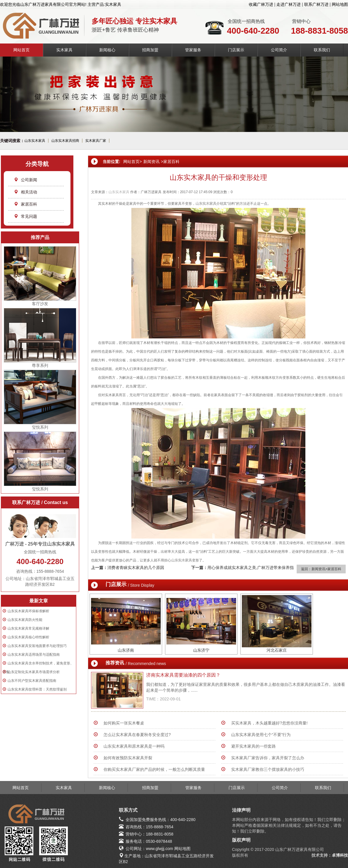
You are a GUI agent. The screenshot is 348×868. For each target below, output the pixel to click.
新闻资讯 (151, 162)
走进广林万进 (289, 4)
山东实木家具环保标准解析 (28, 611)
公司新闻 (26, 180)
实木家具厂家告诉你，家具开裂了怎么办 (268, 758)
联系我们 (322, 50)
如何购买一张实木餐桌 (124, 723)
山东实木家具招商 (65, 141)
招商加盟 (150, 50)
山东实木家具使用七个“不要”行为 (261, 735)
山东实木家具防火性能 (25, 620)
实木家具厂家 (96, 141)
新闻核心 (107, 50)
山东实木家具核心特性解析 (28, 637)
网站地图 (340, 4)
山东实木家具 (35, 141)
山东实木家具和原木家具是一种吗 (134, 746)
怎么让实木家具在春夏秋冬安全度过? (137, 735)
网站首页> (133, 162)
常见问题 (26, 216)
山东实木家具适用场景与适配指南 (34, 655)
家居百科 (26, 204)
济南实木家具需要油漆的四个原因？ (183, 675)
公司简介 (279, 50)
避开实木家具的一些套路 (253, 746)
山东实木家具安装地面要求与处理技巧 (37, 646)
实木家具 (64, 50)
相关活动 (26, 192)
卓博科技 (340, 855)
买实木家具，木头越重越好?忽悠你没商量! (269, 723)
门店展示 (236, 50)
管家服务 (193, 50)
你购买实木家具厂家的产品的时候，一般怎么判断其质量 (154, 769)
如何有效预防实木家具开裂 (128, 758)
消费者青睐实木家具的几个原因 (136, 568)
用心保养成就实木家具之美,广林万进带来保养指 (251, 568)
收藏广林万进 (261, 4)
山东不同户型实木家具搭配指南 (32, 681)
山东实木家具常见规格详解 (28, 628)
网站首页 (21, 50)
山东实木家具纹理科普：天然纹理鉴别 (37, 689)
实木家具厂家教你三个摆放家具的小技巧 (268, 769)
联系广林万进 (316, 4)
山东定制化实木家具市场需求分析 (34, 672)
